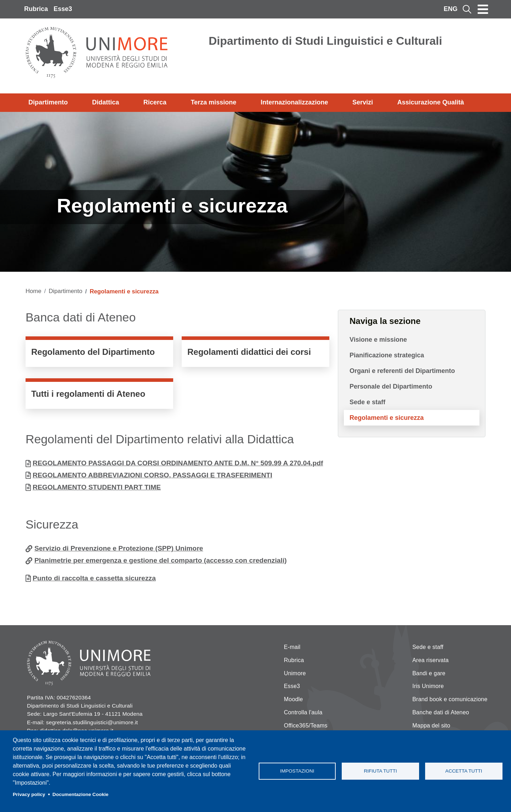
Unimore (295, 673)
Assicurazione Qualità (430, 102)
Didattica (105, 102)
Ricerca (155, 102)
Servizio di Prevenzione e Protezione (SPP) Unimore (119, 548)
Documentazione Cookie (81, 794)
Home (34, 291)
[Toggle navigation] (483, 9)
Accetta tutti (464, 771)
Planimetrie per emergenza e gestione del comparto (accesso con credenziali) (161, 560)
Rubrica (36, 9)
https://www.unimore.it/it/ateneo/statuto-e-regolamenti (99, 395)
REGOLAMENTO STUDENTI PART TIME (97, 487)
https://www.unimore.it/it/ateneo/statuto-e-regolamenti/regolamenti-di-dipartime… (99, 353)
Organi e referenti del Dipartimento (402, 371)
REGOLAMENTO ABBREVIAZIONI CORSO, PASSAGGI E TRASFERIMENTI (152, 475)
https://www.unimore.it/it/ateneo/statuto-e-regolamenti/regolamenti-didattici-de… (255, 353)
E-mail (292, 647)
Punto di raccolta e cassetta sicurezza (94, 578)
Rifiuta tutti (380, 771)
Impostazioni (297, 771)
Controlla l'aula (303, 712)
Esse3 (63, 9)
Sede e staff (367, 402)
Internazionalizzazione (295, 102)
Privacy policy (29, 794)
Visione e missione (378, 340)
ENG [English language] (450, 9)
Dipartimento (48, 102)
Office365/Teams (306, 726)
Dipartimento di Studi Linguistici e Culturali (325, 41)
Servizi (363, 102)
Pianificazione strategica (387, 355)
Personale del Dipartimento (391, 386)
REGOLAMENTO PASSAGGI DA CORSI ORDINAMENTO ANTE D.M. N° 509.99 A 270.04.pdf (178, 463)
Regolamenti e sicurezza (387, 418)
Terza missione (213, 102)
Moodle (293, 699)
